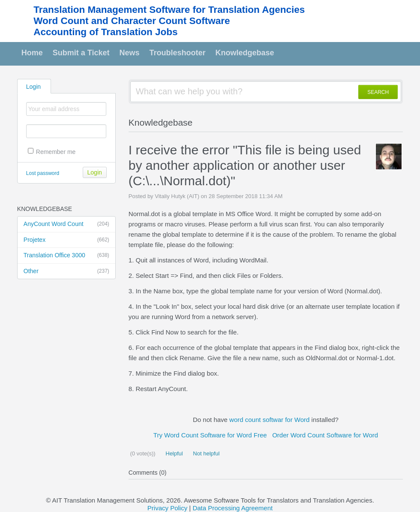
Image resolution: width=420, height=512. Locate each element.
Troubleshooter (178, 53)
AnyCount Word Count (66, 224)
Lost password (43, 173)
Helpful (174, 453)
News (130, 53)
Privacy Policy (167, 508)
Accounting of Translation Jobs (105, 32)
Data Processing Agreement (232, 508)
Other (66, 271)
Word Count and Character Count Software (132, 21)
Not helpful (206, 453)
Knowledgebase (245, 53)
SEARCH (378, 92)
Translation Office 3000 (66, 256)
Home (32, 53)
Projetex (66, 240)
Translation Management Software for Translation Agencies (169, 10)
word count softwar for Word (269, 420)
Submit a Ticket (81, 53)
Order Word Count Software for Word (325, 435)
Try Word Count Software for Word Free (210, 435)
